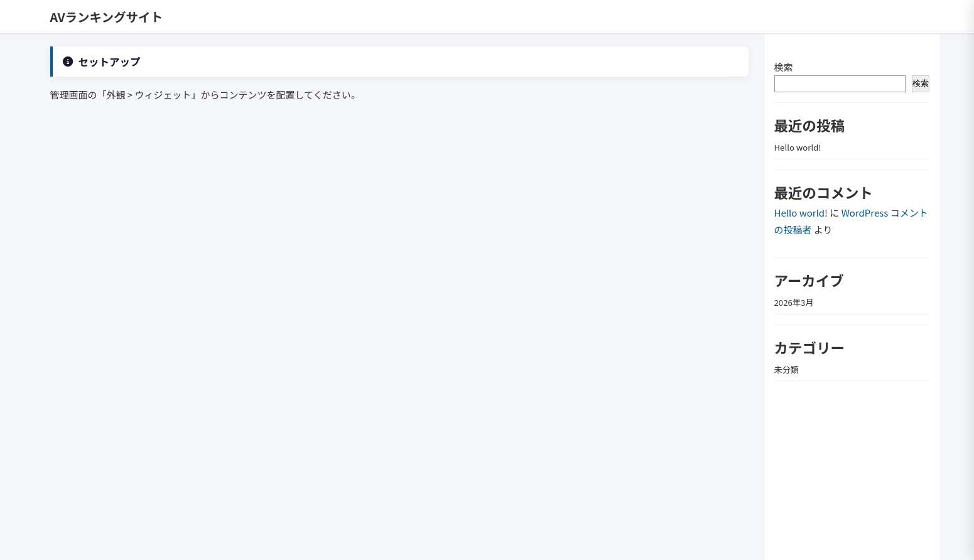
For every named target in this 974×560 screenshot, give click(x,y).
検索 (784, 67)
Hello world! (798, 147)
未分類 (787, 369)
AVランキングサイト (107, 17)
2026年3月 (794, 302)
